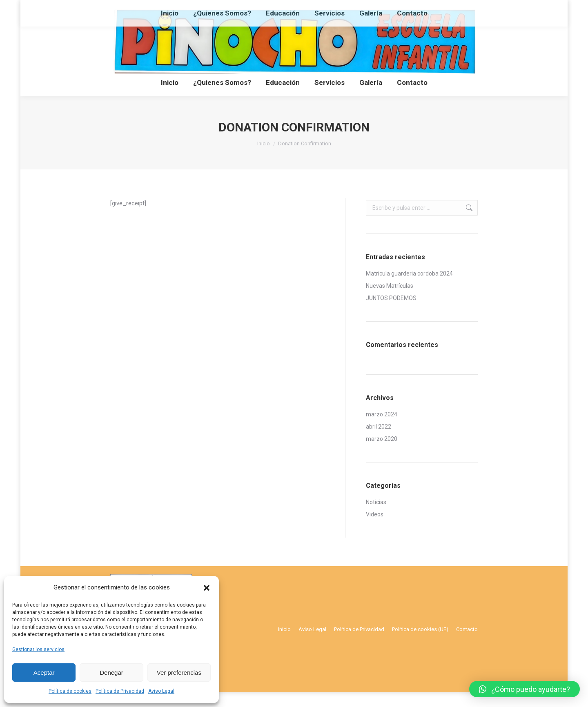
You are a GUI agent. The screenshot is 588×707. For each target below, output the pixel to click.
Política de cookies (70, 691)
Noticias (376, 517)
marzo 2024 (382, 429)
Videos (375, 529)
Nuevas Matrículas (390, 300)
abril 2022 (379, 441)
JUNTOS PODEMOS (391, 313)
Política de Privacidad (120, 691)
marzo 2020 (382, 454)
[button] (207, 588)
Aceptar (44, 673)
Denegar (111, 673)
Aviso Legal (161, 691)
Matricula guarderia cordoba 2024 (409, 288)
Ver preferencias (179, 673)
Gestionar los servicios (38, 649)
